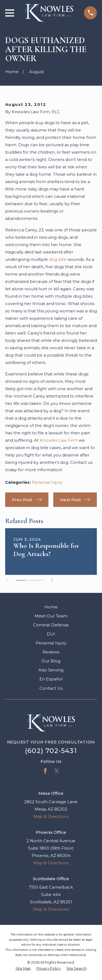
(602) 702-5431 (51, 751)
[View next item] (52, 580)
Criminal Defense (51, 625)
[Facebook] (45, 771)
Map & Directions (51, 816)
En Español (51, 679)
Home (51, 607)
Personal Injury (47, 482)
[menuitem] (23, 969)
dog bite (58, 259)
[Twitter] (57, 771)
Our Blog (51, 661)
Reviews (51, 652)
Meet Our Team (51, 616)
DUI (51, 634)
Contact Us (51, 688)
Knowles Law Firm (59, 440)
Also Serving (51, 670)
